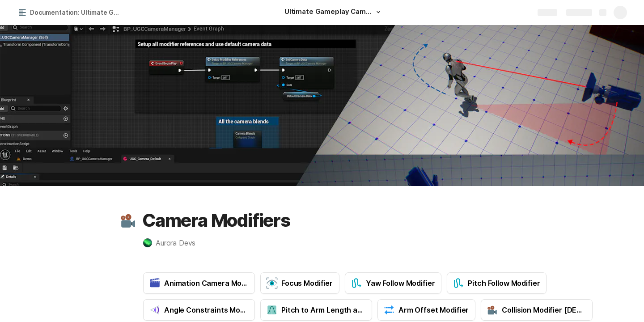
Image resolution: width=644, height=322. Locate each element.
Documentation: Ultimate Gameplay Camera (78, 12)
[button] (378, 12)
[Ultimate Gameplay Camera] (334, 13)
